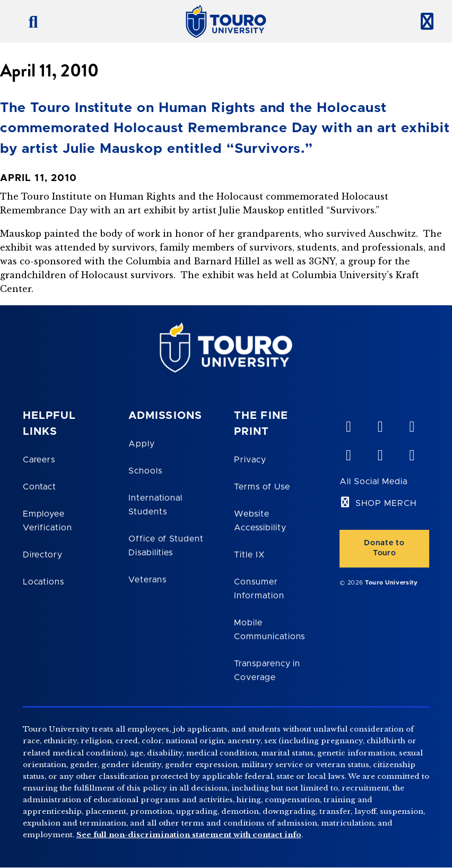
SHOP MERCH (386, 503)
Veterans (147, 580)
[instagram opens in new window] (412, 453)
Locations (44, 582)
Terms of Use (262, 487)
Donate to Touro (384, 548)
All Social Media (373, 482)
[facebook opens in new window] (348, 453)
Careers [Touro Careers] (39, 460)
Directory (43, 555)
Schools (145, 471)
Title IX (249, 555)
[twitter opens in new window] (380, 453)
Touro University (392, 583)
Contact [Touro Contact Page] (40, 487)
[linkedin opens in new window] (412, 424)
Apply (142, 444)
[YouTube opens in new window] (380, 424)
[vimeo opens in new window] (348, 424)
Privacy (250, 460)
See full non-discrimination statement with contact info (189, 835)
